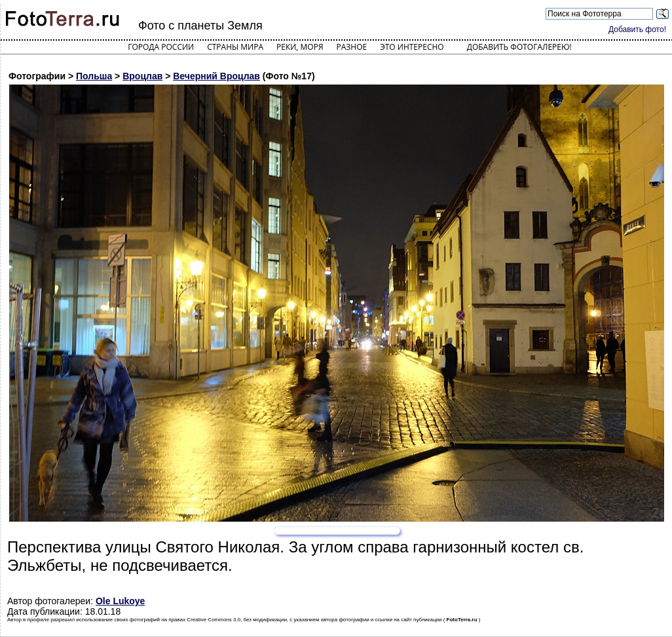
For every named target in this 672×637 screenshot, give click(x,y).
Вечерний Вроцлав (216, 76)
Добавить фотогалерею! (519, 47)
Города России (161, 47)
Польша (94, 76)
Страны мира (235, 47)
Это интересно (412, 47)
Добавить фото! (637, 29)
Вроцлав (142, 76)
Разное (352, 47)
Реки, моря (300, 47)
